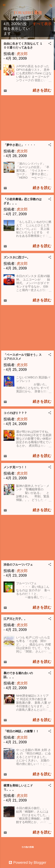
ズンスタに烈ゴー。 (17, 257)
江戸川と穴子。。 (15, 619)
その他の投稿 (28, 847)
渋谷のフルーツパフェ (18, 565)
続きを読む (42, 90)
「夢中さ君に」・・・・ (20, 145)
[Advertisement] (27, 118)
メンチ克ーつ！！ (15, 467)
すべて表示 (42, 24)
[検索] (51, 6)
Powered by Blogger (27, 862)
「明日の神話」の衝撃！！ (21, 731)
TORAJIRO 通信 (28, 12)
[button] (50, 44)
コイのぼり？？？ (15, 413)
